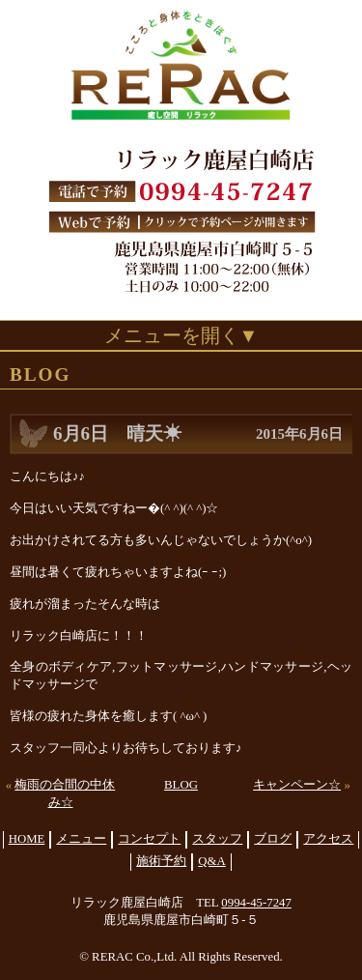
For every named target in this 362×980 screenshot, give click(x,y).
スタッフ (217, 839)
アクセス (328, 839)
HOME (27, 839)
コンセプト (149, 839)
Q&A (211, 861)
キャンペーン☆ (297, 785)
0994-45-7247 (256, 903)
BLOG (181, 785)
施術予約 (161, 861)
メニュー (81, 839)
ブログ (273, 839)
